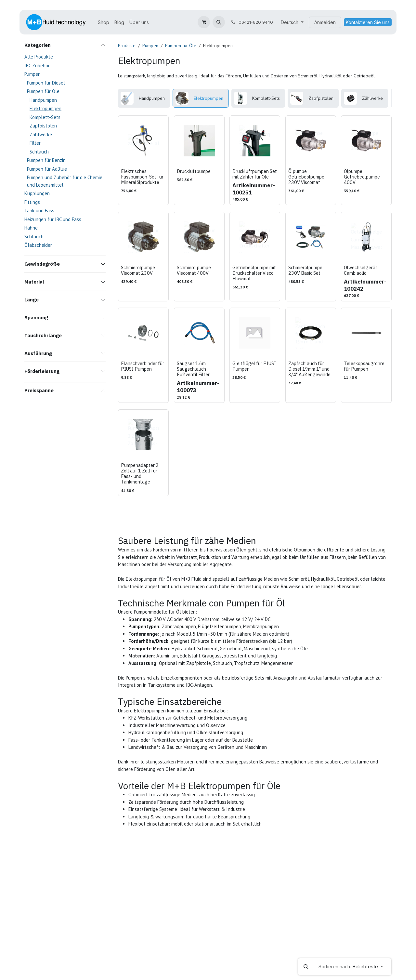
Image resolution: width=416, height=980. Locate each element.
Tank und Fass (39, 211)
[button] (219, 22)
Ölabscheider (38, 245)
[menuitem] (104, 22)
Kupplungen (37, 193)
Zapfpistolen (43, 126)
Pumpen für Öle (43, 91)
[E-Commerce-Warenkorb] (204, 22)
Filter (35, 143)
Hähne (31, 228)
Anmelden (325, 22)
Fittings (32, 202)
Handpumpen (43, 100)
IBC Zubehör (37, 66)
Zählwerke (41, 134)
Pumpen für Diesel (46, 83)
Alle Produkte (39, 57)
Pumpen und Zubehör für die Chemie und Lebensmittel (65, 181)
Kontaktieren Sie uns (368, 22)
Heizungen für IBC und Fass (53, 219)
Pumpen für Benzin (46, 160)
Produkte (127, 46)
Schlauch (39, 152)
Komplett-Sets (45, 117)
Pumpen (32, 74)
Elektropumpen (45, 108)
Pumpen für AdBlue (47, 169)
